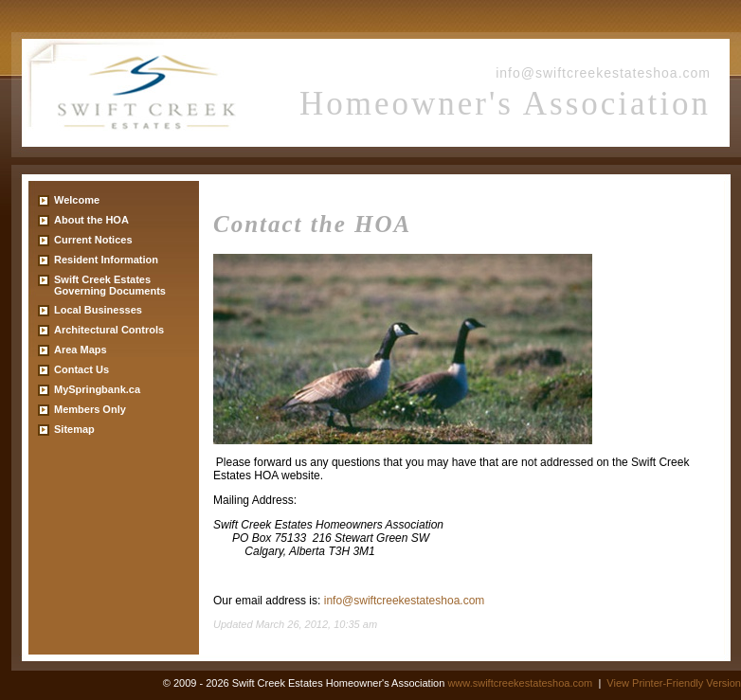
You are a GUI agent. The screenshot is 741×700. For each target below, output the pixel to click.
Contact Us (81, 369)
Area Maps (81, 350)
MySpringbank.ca (97, 389)
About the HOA (91, 220)
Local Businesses (98, 310)
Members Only (90, 409)
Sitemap (74, 429)
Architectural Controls (109, 330)
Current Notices (93, 240)
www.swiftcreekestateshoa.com (520, 683)
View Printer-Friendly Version (674, 683)
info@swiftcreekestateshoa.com (603, 73)
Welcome (77, 200)
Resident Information (106, 260)
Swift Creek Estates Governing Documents (110, 285)
